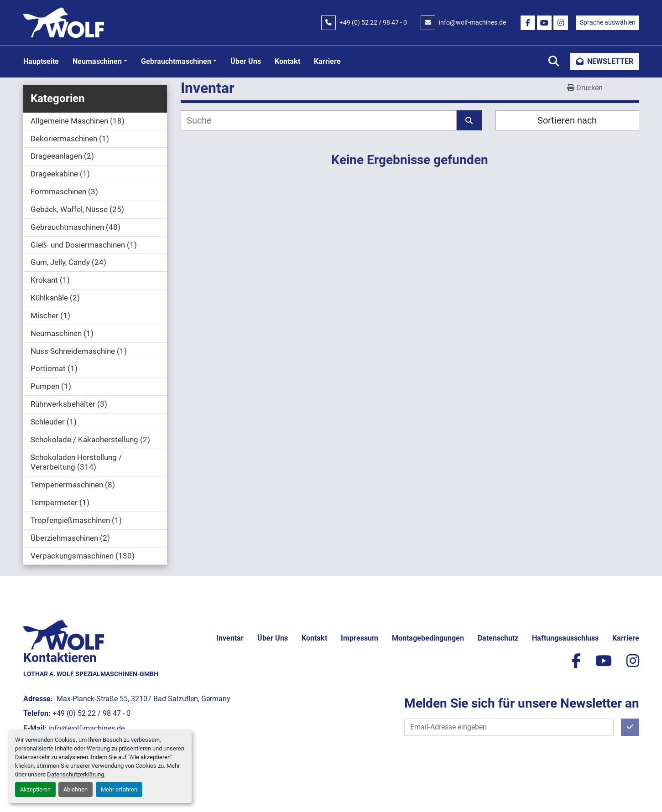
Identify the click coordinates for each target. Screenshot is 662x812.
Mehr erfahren (119, 789)
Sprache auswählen (608, 22)
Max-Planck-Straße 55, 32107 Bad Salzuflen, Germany (143, 699)
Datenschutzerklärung (76, 774)
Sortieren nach (567, 120)
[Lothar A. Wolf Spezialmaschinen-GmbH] (64, 634)
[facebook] (528, 23)
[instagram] (561, 23)
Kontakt (287, 61)
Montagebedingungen (428, 638)
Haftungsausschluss (565, 638)
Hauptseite (41, 61)
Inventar (230, 638)
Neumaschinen (97, 61)
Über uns (246, 61)
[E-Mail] (509, 727)
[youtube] (544, 23)
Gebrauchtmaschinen (176, 61)
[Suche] (319, 120)
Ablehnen (76, 789)
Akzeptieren (35, 789)
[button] (100, 62)
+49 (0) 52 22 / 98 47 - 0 (373, 22)
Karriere (327, 61)
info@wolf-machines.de (472, 22)
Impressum (360, 638)
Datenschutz (498, 638)
